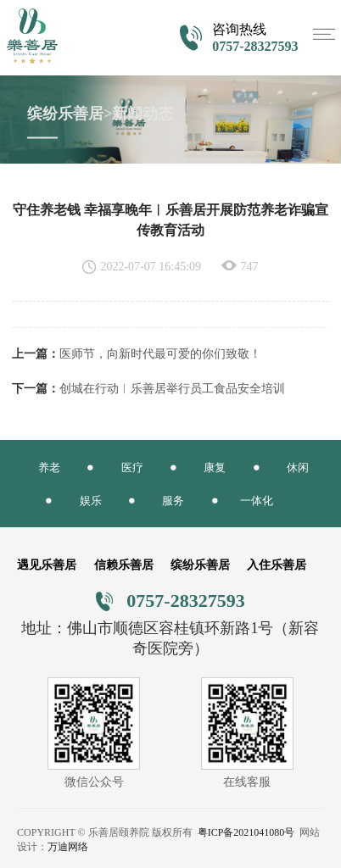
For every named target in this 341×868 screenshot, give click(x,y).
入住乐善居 (277, 565)
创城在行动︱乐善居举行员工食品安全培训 (172, 389)
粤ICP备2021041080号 (246, 832)
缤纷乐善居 (200, 565)
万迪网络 (68, 847)
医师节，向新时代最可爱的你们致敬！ (160, 354)
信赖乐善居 (124, 565)
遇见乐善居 (47, 565)
